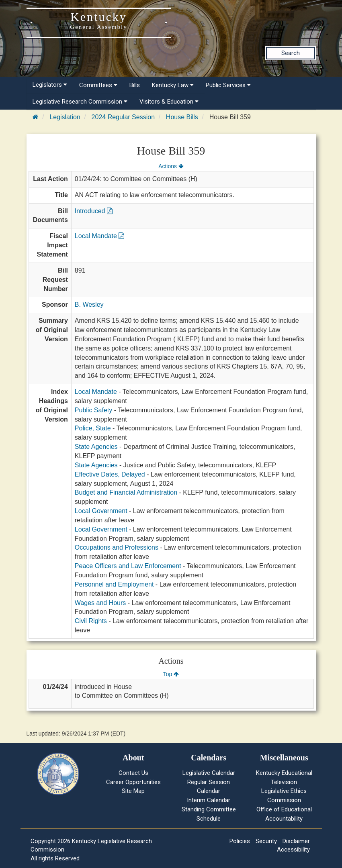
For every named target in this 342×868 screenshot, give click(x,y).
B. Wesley (89, 305)
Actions (171, 166)
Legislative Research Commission (80, 102)
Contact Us (133, 773)
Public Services (228, 85)
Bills (135, 85)
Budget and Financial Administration (126, 492)
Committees (98, 85)
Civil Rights (91, 621)
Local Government (101, 511)
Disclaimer (296, 841)
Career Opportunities (133, 782)
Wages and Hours (100, 603)
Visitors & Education (169, 102)
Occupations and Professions (117, 547)
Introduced (94, 211)
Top (171, 674)
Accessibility (293, 850)
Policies (240, 841)
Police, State (93, 428)
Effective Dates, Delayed (110, 474)
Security (266, 841)
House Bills (182, 117)
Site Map (133, 791)
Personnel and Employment (114, 584)
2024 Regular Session (123, 117)
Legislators (50, 85)
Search (291, 53)
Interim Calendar (209, 800)
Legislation (65, 117)
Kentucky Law (173, 85)
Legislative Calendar (209, 773)
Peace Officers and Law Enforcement (128, 566)
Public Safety (93, 410)
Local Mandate (99, 236)
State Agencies (96, 447)
